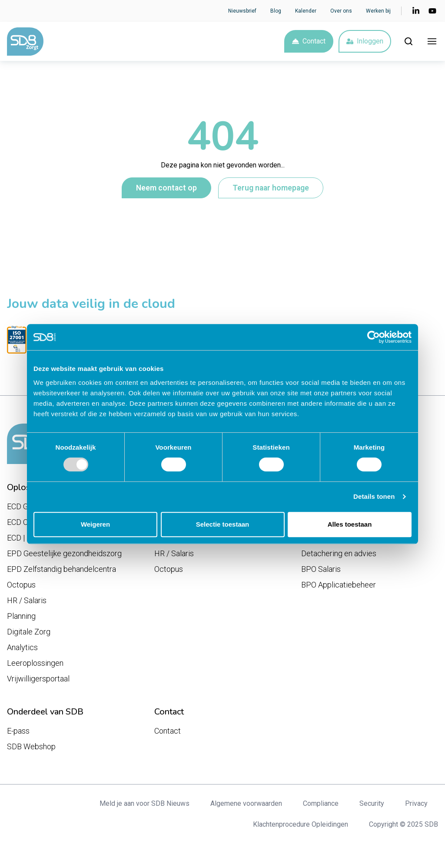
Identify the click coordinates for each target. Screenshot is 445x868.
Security (372, 803)
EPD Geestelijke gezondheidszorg (64, 553)
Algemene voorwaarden (246, 803)
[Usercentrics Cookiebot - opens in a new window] (374, 337)
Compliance (321, 803)
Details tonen (374, 496)
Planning (21, 616)
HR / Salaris (27, 600)
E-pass (18, 731)
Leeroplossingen (35, 663)
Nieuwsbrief (242, 11)
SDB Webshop (31, 746)
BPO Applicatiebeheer (339, 585)
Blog (276, 11)
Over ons (341, 11)
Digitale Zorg (29, 632)
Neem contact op (166, 188)
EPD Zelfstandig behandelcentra (61, 569)
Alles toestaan (350, 524)
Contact (309, 41)
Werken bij (378, 11)
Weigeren (95, 524)
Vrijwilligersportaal (38, 679)
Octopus (21, 585)
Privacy (416, 803)
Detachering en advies (339, 553)
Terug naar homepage (271, 188)
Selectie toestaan (223, 524)
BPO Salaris (321, 569)
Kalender (306, 11)
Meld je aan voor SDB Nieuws (144, 803)
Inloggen (365, 41)
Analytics (22, 647)
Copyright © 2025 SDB (403, 824)
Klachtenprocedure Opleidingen (301, 824)
